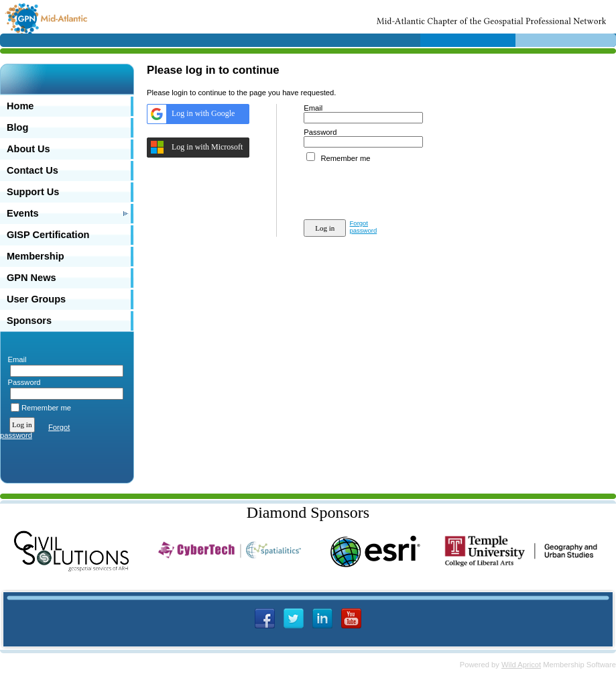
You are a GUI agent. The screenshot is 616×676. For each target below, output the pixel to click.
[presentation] (406, 188)
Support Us (33, 192)
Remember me (46, 408)
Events (23, 213)
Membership (36, 256)
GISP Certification (48, 235)
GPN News (32, 278)
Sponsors (29, 321)
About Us (28, 149)
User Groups (36, 299)
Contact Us (33, 170)
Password (22, 382)
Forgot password (364, 227)
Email (14, 359)
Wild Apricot (521, 665)
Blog (17, 127)
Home (20, 106)
